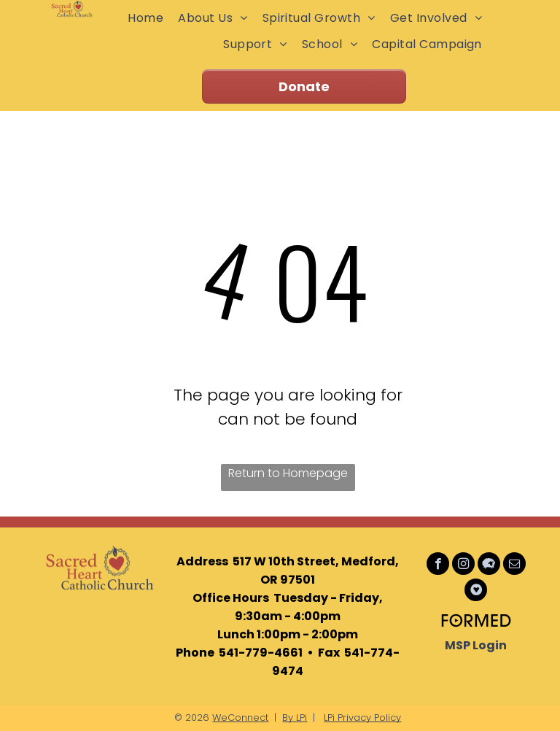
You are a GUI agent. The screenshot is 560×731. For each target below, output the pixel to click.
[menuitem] (145, 18)
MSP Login (476, 645)
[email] (514, 565)
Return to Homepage (288, 473)
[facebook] (438, 565)
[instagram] (463, 565)
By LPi (295, 718)
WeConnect (240, 718)
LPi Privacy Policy (362, 718)
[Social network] (489, 565)
